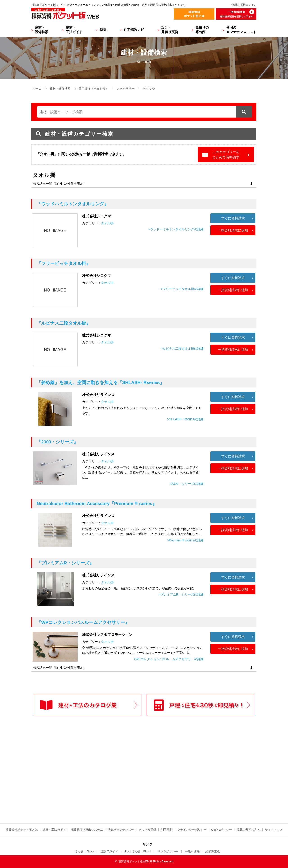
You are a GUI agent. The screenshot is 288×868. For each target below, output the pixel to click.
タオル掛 (107, 223)
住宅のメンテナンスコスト (241, 30)
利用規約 (167, 830)
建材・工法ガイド (74, 30)
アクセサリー (126, 89)
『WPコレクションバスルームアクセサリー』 (83, 622)
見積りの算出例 (202, 30)
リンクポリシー (168, 851)
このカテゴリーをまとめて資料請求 (226, 154)
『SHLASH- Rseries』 (100, 382)
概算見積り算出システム (87, 830)
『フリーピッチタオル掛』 (64, 263)
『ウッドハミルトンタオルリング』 (73, 204)
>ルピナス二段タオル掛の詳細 (182, 349)
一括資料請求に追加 (233, 230)
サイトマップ (274, 830)
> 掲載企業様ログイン (243, 5)
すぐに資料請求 (233, 218)
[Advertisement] (105, 779)
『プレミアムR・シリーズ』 (65, 563)
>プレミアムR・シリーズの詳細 (181, 594)
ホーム (37, 89)
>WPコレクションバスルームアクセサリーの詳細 (169, 659)
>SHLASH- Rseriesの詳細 (185, 419)
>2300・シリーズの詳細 (187, 484)
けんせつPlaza (84, 851)
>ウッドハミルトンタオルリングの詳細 (176, 229)
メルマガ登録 (147, 830)
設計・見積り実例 (170, 30)
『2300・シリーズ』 (57, 442)
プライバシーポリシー (192, 830)
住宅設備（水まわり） (94, 89)
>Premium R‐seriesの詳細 (185, 540)
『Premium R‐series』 (97, 504)
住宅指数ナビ (134, 30)
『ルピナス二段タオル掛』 (64, 323)
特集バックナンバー (121, 830)
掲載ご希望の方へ (248, 830)
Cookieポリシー (222, 830)
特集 (103, 30)
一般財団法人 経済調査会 (202, 851)
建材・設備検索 (42, 30)
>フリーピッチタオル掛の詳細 (182, 289)
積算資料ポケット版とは (22, 830)
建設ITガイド (109, 851)
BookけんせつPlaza (138, 851)
